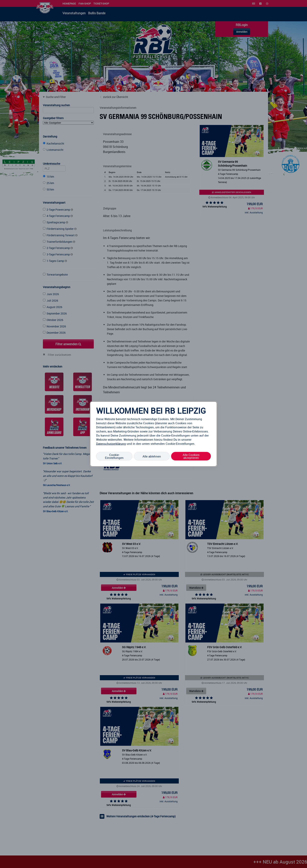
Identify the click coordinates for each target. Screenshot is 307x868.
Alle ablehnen (152, 456)
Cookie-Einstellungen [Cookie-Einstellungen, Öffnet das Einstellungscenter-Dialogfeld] (114, 456)
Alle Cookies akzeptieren (191, 456)
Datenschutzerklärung (111, 444)
